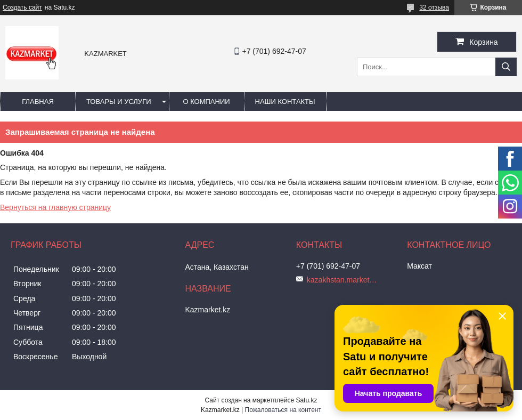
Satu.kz (306, 400)
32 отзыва (434, 7)
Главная (38, 102)
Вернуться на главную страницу (55, 207)
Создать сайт (22, 7)
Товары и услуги (119, 102)
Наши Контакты (285, 102)
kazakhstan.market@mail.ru (344, 280)
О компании (206, 102)
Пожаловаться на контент (283, 410)
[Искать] (506, 67)
